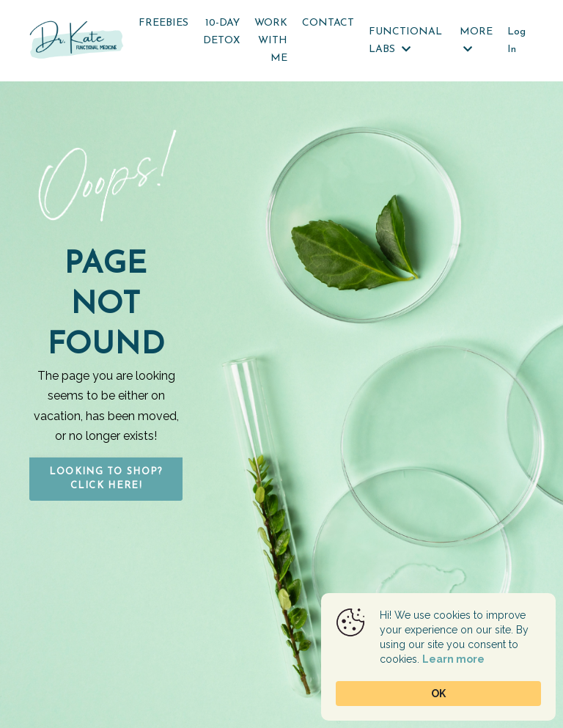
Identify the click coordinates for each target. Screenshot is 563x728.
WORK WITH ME (271, 41)
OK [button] (438, 694)
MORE (476, 40)
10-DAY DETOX (221, 32)
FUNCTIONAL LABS (405, 41)
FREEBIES (163, 23)
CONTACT (328, 23)
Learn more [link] (453, 659)
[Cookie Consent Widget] (438, 657)
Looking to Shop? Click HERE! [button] (106, 479)
